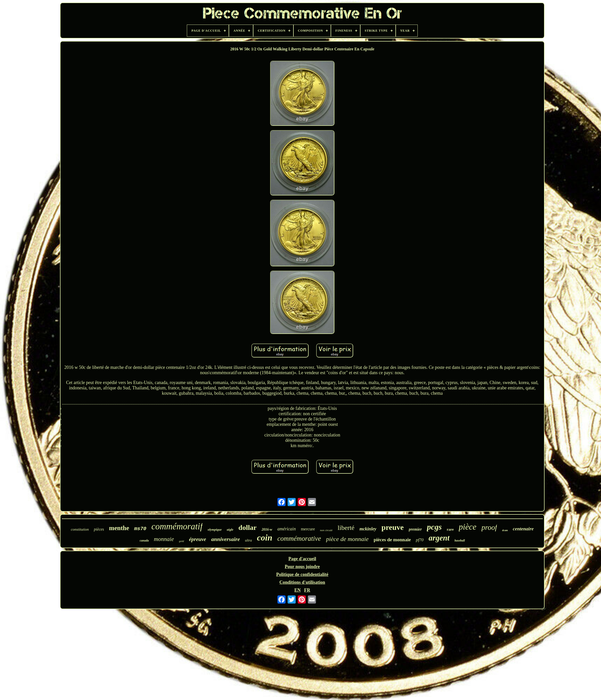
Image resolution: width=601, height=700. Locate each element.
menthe (119, 528)
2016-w (267, 529)
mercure (308, 529)
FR (307, 590)
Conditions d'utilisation (302, 582)
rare (450, 529)
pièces (99, 529)
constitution (80, 529)
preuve (393, 527)
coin (265, 538)
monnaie (164, 539)
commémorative (299, 538)
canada (144, 541)
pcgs (434, 527)
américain (286, 529)
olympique (215, 529)
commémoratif (177, 526)
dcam (505, 530)
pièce (468, 527)
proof (489, 527)
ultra (248, 540)
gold (182, 541)
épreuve (198, 539)
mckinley (368, 529)
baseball (460, 541)
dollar (248, 527)
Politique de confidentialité (302, 574)
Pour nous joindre (302, 567)
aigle (230, 529)
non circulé (326, 530)
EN (298, 590)
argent (439, 538)
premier (415, 529)
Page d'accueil (302, 559)
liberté (346, 528)
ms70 (140, 529)
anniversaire (226, 539)
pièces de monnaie (392, 540)
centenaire (523, 529)
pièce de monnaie (347, 539)
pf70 (420, 540)
